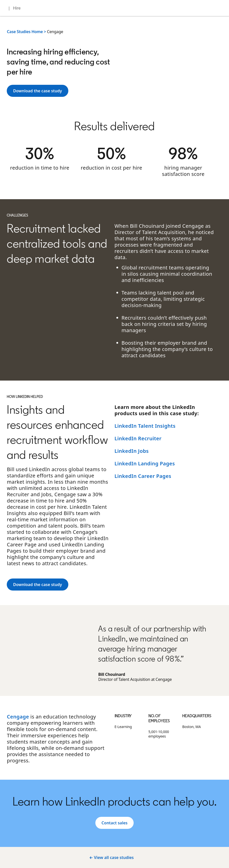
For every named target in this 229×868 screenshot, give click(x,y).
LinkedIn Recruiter (138, 438)
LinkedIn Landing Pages (145, 463)
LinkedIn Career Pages (143, 476)
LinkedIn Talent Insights (145, 426)
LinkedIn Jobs (132, 451)
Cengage (18, 717)
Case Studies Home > (26, 32)
